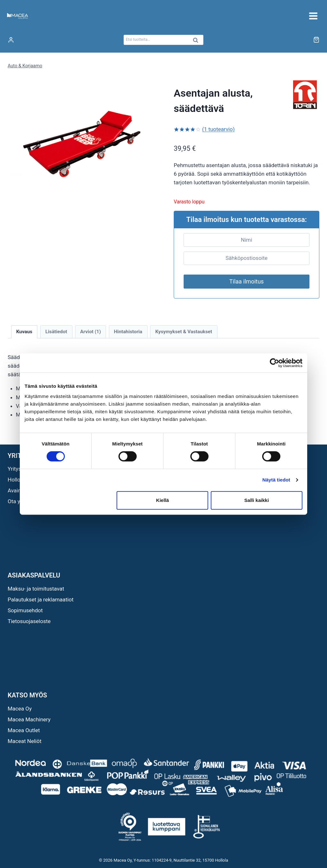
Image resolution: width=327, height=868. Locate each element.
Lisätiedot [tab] (56, 332)
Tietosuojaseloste (29, 621)
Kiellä (163, 500)
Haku (197, 42)
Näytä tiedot (276, 480)
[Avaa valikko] (313, 16)
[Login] (11, 40)
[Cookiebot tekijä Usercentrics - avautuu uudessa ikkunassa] (274, 363)
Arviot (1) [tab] (91, 332)
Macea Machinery (29, 719)
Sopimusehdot (25, 610)
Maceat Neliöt (25, 741)
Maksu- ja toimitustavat (36, 589)
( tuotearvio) (218, 129)
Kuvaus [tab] (24, 332)
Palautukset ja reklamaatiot (41, 600)
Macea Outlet (24, 730)
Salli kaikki (257, 500)
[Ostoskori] (316, 40)
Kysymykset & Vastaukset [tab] (184, 332)
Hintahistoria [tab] (128, 332)
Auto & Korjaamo (25, 66)
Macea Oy (20, 709)
